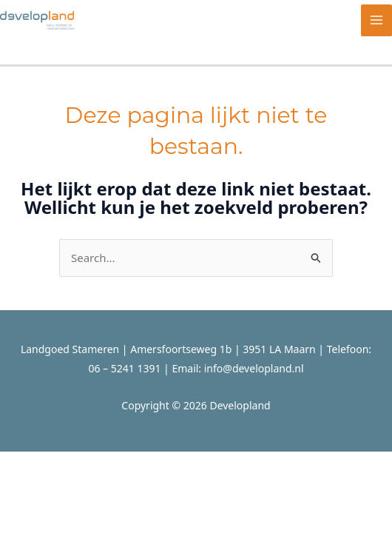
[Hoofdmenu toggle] (377, 20)
